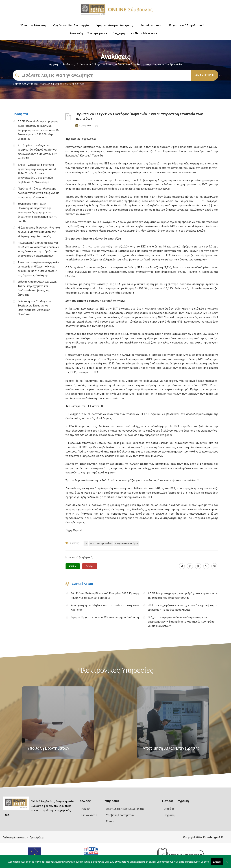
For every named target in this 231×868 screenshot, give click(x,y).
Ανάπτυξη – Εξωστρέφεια (88, 33)
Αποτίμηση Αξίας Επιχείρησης (125, 809)
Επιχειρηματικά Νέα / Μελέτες (135, 33)
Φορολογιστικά (152, 25)
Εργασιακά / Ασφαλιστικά (188, 25)
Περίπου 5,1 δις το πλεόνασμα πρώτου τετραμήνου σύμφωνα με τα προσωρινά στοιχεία (38, 193)
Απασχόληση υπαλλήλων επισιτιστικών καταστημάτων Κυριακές (105, 608)
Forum (110, 821)
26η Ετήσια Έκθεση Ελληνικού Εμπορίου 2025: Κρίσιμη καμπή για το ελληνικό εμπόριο (105, 596)
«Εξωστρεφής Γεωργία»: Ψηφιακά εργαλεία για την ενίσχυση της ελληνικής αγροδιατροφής (39, 232)
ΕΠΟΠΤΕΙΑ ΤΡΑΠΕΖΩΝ (101, 543)
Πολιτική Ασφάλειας (14, 837)
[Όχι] (226, 863)
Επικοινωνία (89, 815)
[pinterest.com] (198, 566)
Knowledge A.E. (213, 837)
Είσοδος (169, 809)
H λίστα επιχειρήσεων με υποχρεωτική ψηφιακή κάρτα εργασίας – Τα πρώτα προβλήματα (183, 608)
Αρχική (54, 64)
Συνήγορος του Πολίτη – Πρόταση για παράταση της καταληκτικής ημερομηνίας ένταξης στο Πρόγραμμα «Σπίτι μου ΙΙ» (37, 212)
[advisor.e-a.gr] (214, 566)
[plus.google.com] (206, 566)
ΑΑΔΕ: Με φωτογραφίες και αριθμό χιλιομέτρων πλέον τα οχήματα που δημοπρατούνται (183, 596)
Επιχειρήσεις (77, 84)
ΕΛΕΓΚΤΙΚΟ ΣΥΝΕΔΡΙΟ (127, 543)
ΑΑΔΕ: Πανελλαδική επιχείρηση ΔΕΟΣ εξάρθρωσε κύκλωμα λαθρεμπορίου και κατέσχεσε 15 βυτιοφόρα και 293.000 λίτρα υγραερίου (38, 130)
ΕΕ (86, 543)
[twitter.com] (182, 566)
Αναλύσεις (69, 64)
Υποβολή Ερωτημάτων (120, 815)
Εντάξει (217, 862)
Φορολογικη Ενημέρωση (54, 84)
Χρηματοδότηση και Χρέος (116, 25)
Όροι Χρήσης (37, 837)
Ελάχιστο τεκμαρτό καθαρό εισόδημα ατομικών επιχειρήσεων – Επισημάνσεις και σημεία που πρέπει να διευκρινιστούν (182, 622)
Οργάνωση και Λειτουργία (72, 25)
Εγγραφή (169, 815)
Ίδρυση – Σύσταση (34, 25)
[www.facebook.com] (190, 566)
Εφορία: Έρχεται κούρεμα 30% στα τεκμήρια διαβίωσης (106, 617)
